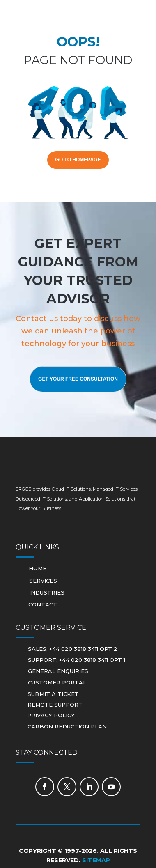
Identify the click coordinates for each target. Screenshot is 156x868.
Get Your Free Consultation (78, 379)
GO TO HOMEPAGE (78, 160)
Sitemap (96, 860)
